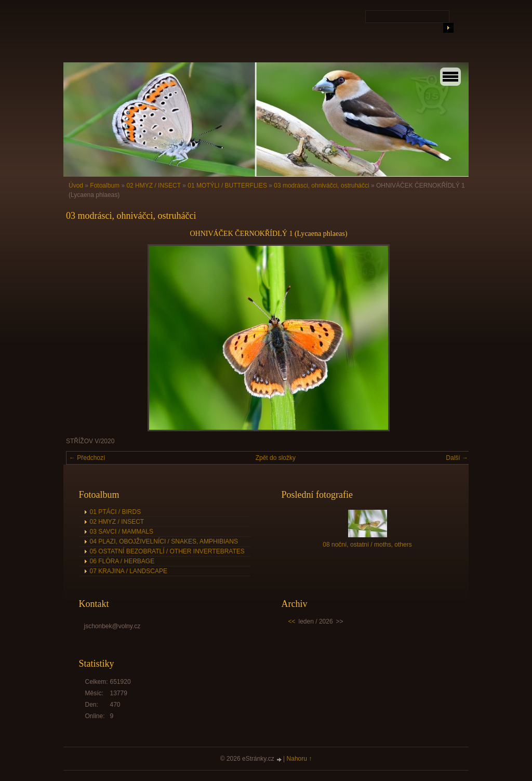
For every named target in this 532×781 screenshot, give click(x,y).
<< (292, 621)
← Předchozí (87, 458)
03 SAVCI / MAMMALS (122, 532)
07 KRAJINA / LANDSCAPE (129, 571)
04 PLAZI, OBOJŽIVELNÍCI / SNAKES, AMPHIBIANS (164, 541)
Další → (457, 458)
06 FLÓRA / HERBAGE (122, 561)
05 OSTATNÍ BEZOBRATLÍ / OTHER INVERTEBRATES (167, 551)
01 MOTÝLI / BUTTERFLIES (227, 186)
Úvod (76, 186)
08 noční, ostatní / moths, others (367, 545)
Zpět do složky (276, 458)
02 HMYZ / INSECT (153, 186)
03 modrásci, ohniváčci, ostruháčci (321, 186)
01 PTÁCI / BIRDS (116, 512)
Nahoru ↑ (300, 759)
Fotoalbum (105, 186)
